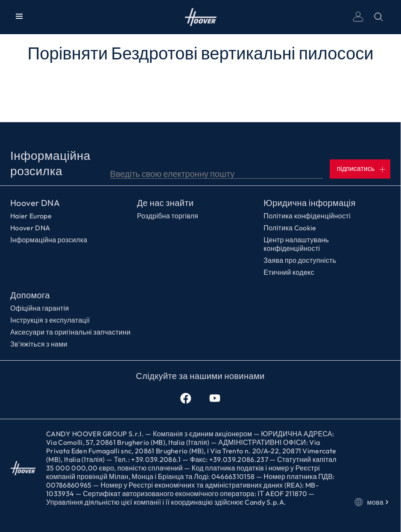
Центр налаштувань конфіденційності (296, 244)
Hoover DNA (35, 203)
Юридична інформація (309, 203)
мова (372, 502)
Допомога (30, 295)
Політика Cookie (290, 228)
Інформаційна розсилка (49, 240)
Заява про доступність (300, 260)
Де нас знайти (165, 203)
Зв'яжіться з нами (39, 344)
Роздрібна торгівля (168, 216)
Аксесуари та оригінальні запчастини (70, 332)
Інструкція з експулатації (50, 320)
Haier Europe (31, 216)
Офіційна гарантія (40, 308)
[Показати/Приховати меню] (19, 17)
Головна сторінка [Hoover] (200, 17)
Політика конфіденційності (307, 216)
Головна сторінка (23, 468)
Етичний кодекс (289, 272)
